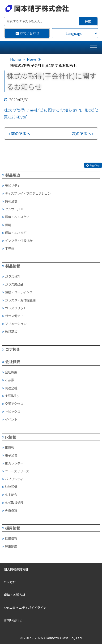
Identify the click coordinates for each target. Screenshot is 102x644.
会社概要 (11, 362)
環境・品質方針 (15, 595)
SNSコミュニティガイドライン (25, 608)
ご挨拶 (8, 380)
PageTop (93, 165)
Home (16, 59)
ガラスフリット (14, 308)
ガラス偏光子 (13, 316)
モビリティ (11, 185)
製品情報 (11, 266)
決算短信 (10, 487)
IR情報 (9, 437)
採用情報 (11, 528)
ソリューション (14, 324)
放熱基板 (10, 331)
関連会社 (10, 388)
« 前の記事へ (19, 133)
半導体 (8, 248)
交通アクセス (13, 404)
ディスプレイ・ (26, 193)
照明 (7, 225)
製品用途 (11, 175)
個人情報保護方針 (16, 569)
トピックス (11, 411)
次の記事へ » (83, 133)
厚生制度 (10, 546)
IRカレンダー (13, 463)
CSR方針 (10, 582)
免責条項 (10, 510)
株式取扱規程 (13, 503)
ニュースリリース (16, 471)
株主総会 (10, 494)
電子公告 (10, 455)
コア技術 (11, 349)
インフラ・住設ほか (17, 240)
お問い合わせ (28, 33)
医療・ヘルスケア (16, 217)
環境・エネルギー (16, 233)
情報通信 (10, 201)
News (32, 59)
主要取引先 (11, 396)
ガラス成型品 (13, 284)
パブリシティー (14, 479)
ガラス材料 (11, 276)
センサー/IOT (13, 209)
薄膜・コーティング (17, 292)
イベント (10, 419)
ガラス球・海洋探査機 (19, 300)
